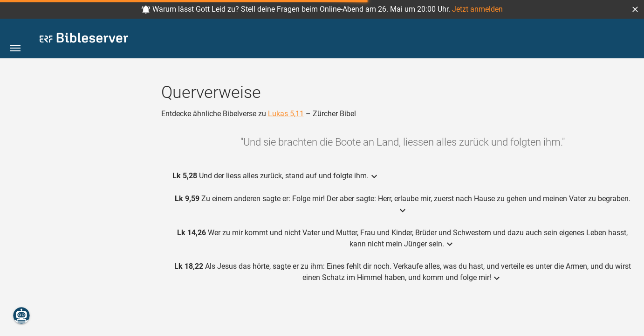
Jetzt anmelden (477, 9)
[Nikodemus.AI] (21, 315)
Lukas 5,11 (286, 114)
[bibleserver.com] (84, 39)
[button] (635, 9)
